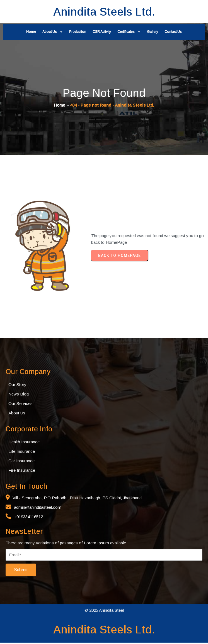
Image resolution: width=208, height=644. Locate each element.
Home (60, 106)
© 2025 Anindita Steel (104, 612)
